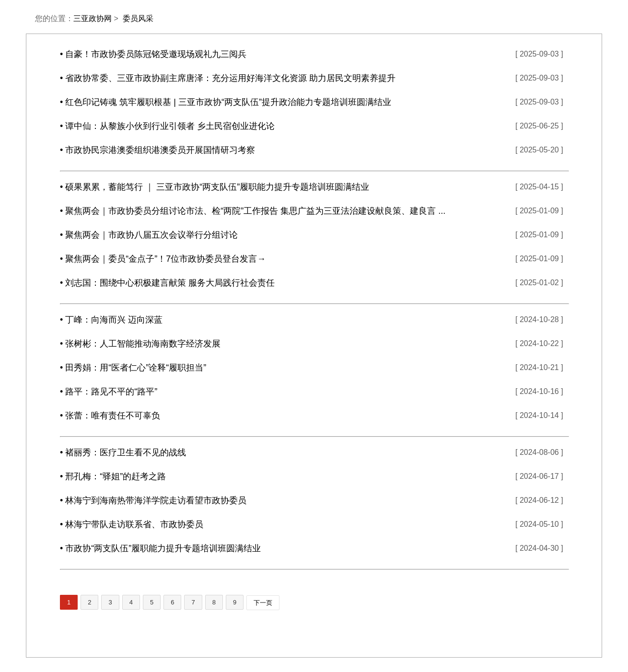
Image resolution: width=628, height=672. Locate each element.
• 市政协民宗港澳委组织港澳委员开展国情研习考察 (157, 150)
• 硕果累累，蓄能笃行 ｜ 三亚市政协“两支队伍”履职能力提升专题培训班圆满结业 (215, 187)
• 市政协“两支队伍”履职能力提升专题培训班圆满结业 (160, 548)
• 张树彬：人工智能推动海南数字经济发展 (140, 344)
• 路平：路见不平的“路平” (109, 392)
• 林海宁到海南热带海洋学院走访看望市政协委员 (153, 500)
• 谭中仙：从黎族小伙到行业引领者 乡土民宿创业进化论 (167, 126)
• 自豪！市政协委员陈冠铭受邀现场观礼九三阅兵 (153, 54)
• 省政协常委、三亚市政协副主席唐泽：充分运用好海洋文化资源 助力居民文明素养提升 (228, 78)
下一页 (263, 603)
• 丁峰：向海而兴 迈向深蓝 (111, 320)
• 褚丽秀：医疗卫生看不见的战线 (123, 452)
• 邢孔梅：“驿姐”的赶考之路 (113, 476)
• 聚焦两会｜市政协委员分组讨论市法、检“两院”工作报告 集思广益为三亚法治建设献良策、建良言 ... (253, 211)
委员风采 (138, 18)
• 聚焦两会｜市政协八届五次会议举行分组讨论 (149, 235)
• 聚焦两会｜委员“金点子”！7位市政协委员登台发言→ (163, 259)
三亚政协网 (93, 18)
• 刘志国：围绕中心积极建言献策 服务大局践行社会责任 (167, 283)
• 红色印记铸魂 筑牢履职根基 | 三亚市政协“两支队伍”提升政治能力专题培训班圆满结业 (226, 102)
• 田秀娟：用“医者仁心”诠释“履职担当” (133, 368)
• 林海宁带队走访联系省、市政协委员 (132, 524)
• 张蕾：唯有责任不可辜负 (110, 416)
